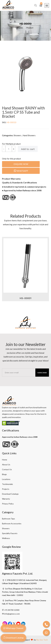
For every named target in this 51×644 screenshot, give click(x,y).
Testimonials (7, 484)
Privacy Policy (8, 504)
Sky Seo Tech (42, 640)
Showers (6, 528)
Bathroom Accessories (12, 524)
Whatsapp (21, 171)
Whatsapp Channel (13, 629)
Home (22, 28)
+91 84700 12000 (12, 610)
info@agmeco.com (12, 614)
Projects (6, 489)
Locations (6, 479)
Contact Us (7, 469)
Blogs (4, 474)
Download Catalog (13, 639)
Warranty (6, 499)
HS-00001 (26, 298)
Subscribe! (42, 373)
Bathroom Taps (8, 519)
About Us (6, 465)
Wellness (6, 538)
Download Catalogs (10, 494)
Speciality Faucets (10, 533)
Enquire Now (21, 164)
